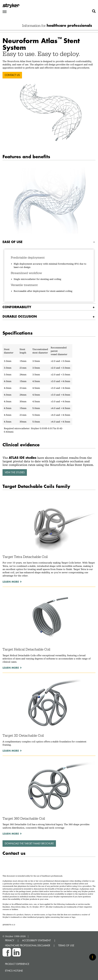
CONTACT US (12, 75)
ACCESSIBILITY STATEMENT (36, 940)
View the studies (15, 472)
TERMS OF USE (66, 945)
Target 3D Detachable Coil (23, 735)
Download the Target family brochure (29, 843)
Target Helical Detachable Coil (26, 649)
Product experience (17, 964)
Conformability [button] (17, 307)
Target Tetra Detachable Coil (25, 557)
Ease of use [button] (13, 242)
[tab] (49, 242)
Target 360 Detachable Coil (24, 818)
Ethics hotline (14, 971)
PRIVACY (10, 940)
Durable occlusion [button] (20, 316)
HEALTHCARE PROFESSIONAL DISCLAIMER (28, 945)
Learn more (11, 582)
